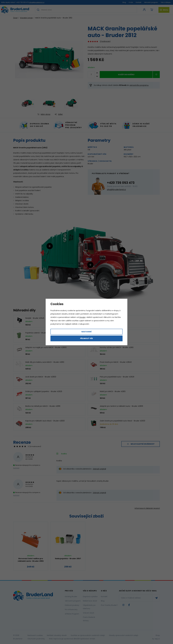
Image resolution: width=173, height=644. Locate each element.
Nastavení (86, 332)
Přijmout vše (86, 338)
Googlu (82, 317)
